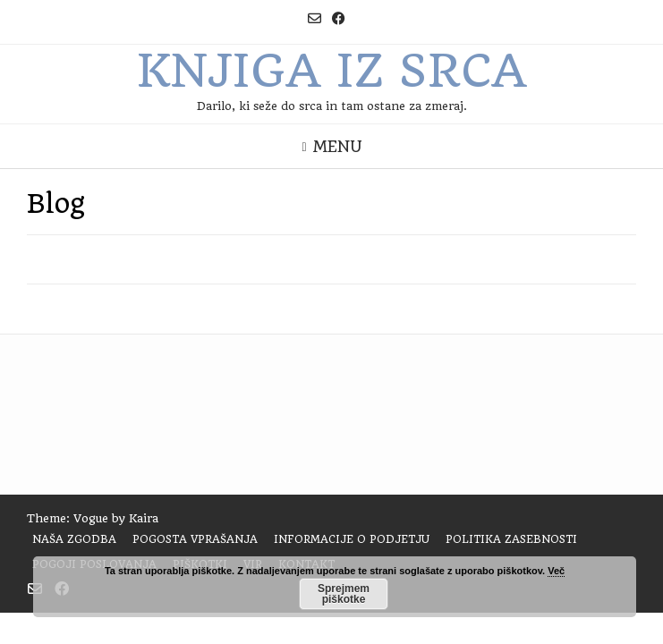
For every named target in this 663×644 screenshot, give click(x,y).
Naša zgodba (74, 539)
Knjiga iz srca (331, 71)
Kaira (144, 518)
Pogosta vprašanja (195, 539)
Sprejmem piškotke (344, 594)
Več (556, 571)
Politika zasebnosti (511, 539)
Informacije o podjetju (352, 539)
